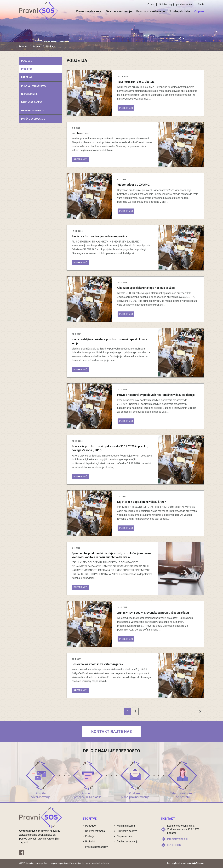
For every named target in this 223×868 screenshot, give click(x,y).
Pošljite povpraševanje (40, 795)
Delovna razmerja (32, 111)
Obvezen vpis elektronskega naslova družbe (146, 288)
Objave (199, 11)
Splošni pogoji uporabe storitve (176, 4)
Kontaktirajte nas (112, 732)
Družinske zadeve (32, 102)
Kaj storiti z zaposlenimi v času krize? (142, 502)
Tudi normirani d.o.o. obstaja (136, 82)
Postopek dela (180, 11)
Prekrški (26, 77)
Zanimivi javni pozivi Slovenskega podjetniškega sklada (153, 613)
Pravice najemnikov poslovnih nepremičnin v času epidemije (156, 395)
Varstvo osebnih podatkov (97, 863)
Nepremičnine (29, 94)
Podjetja (27, 69)
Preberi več (126, 108)
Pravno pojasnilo (77, 863)
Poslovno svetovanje (151, 11)
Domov (23, 46)
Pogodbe (26, 61)
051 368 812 (174, 845)
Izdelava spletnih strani (184, 863)
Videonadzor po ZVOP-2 (133, 185)
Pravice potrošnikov (34, 86)
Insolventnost (81, 133)
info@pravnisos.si (177, 839)
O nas (151, 4)
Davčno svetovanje (119, 11)
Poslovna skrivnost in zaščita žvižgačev (97, 664)
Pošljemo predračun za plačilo (88, 795)
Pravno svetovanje (89, 11)
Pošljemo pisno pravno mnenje (135, 795)
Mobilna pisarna (126, 826)
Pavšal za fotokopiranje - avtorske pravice (99, 236)
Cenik (201, 4)
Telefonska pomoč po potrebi (183, 795)
